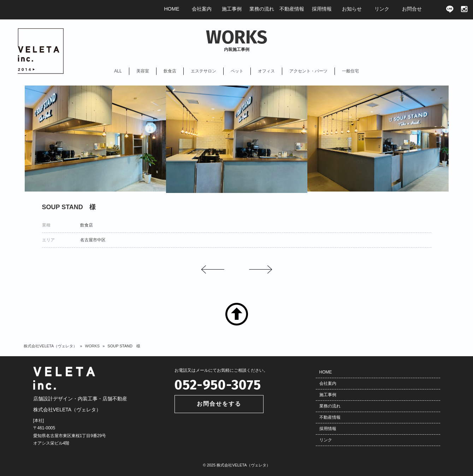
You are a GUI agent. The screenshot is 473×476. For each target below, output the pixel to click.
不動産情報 (330, 417)
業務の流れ (330, 406)
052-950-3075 (218, 385)
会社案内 (328, 383)
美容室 (143, 71)
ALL (118, 71)
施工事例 (328, 395)
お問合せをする (219, 404)
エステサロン (203, 71)
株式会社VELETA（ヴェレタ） (50, 346)
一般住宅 (350, 71)
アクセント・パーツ (308, 71)
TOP (237, 314)
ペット (237, 71)
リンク (326, 440)
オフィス (266, 71)
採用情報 (328, 429)
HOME (326, 372)
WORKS (93, 346)
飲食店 (170, 71)
